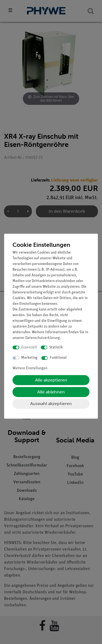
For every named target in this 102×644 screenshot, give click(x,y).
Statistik (56, 347)
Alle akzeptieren (51, 380)
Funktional (58, 358)
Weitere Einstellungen (30, 368)
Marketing (29, 358)
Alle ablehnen (51, 392)
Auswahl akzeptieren (51, 404)
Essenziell (29, 347)
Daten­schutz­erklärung (43, 338)
